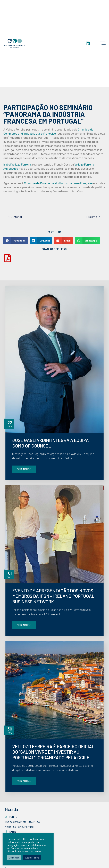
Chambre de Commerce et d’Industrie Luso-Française (58, 183)
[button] (16, 241)
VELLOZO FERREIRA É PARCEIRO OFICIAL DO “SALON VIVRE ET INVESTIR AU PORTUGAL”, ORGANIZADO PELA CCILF (53, 752)
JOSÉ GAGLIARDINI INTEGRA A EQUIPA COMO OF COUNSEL (51, 443)
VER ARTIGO (24, 469)
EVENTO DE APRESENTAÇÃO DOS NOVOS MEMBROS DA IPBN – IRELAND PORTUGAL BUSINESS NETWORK (53, 596)
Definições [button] (14, 858)
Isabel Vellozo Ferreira (17, 165)
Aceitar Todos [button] (32, 858)
